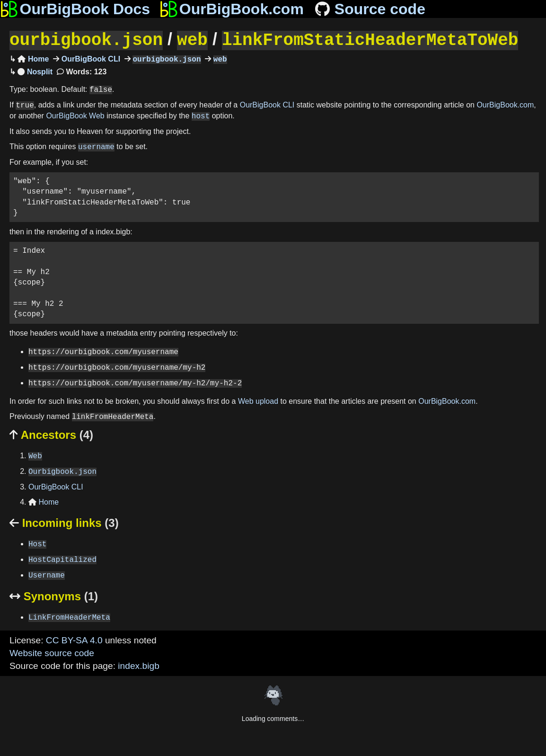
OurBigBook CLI (90, 58)
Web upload (258, 400)
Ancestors (51, 434)
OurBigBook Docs (75, 9)
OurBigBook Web (75, 115)
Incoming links (64, 522)
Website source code (52, 652)
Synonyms (54, 595)
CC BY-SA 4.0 (74, 639)
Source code (369, 9)
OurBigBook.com (505, 104)
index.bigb (138, 665)
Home (33, 58)
